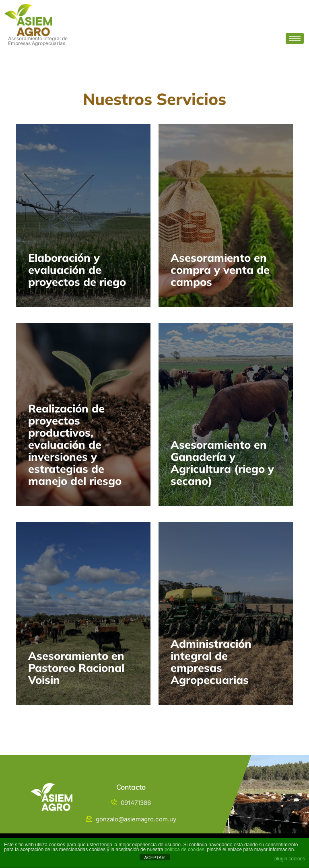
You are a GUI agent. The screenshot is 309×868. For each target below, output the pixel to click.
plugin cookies (290, 859)
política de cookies (184, 850)
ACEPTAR (154, 858)
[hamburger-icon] (295, 38)
